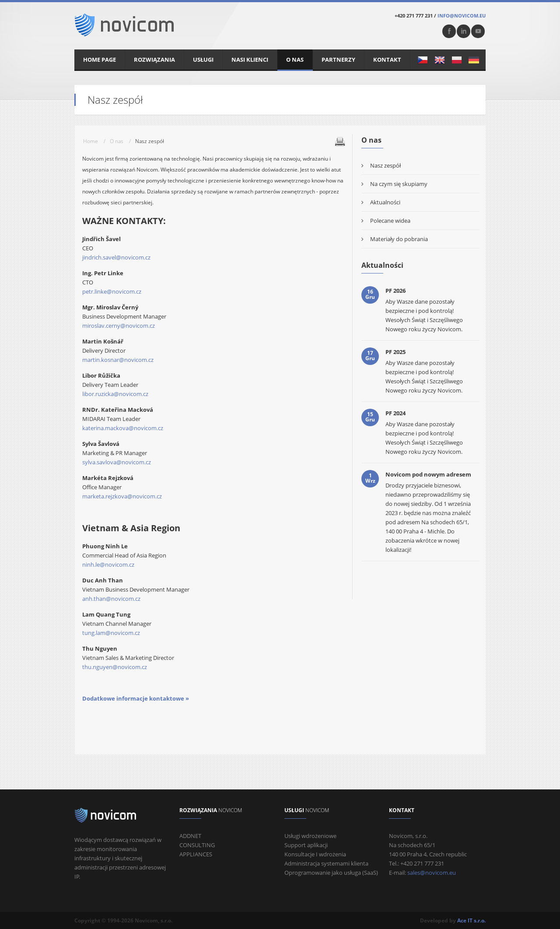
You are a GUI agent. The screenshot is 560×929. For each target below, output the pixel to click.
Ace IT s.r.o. (471, 920)
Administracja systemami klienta (326, 863)
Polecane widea (390, 221)
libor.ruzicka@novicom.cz (115, 394)
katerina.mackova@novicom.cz (123, 428)
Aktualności (385, 202)
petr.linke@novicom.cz (112, 291)
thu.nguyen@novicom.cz (115, 667)
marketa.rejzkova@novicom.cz (122, 496)
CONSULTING (197, 845)
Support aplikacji (306, 845)
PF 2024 (395, 413)
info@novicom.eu (462, 16)
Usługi (203, 60)
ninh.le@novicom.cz (108, 564)
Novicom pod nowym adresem (428, 474)
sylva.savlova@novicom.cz (117, 462)
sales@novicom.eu (432, 873)
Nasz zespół (385, 165)
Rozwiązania (154, 60)
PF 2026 (395, 291)
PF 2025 (395, 352)
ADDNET (190, 836)
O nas (295, 60)
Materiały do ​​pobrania (399, 239)
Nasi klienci (250, 60)
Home (91, 141)
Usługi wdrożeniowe (310, 836)
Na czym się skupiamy (399, 184)
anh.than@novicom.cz (111, 599)
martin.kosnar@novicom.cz (118, 360)
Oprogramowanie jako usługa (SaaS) (331, 873)
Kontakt (387, 60)
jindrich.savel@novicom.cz (116, 257)
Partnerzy (338, 60)
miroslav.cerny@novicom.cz (119, 326)
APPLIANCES (196, 854)
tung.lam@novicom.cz (111, 633)
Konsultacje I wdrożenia (315, 854)
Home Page (100, 60)
